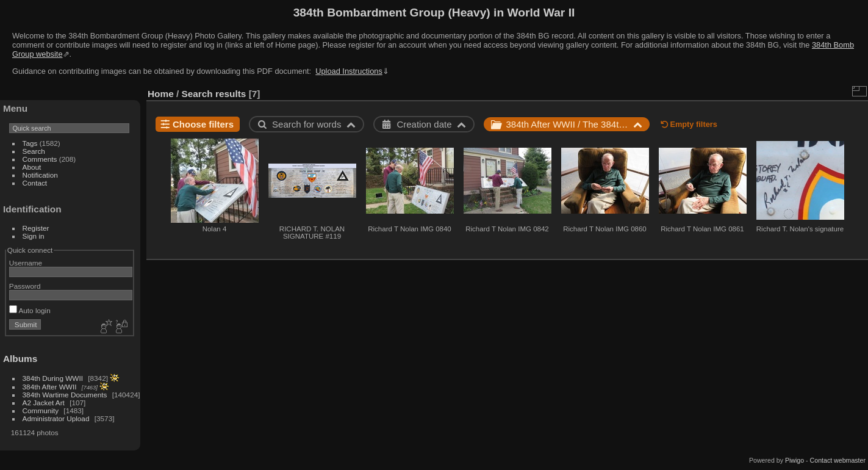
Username (26, 263)
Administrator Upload (56, 418)
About (32, 167)
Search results (214, 94)
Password (25, 286)
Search (34, 151)
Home (161, 94)
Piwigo (794, 460)
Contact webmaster (838, 460)
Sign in (34, 236)
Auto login (30, 310)
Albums (20, 359)
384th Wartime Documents (65, 395)
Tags (30, 143)
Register (36, 228)
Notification (40, 175)
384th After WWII (50, 387)
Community (41, 410)
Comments (40, 159)
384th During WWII (53, 378)
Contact (35, 183)
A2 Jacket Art (44, 403)
